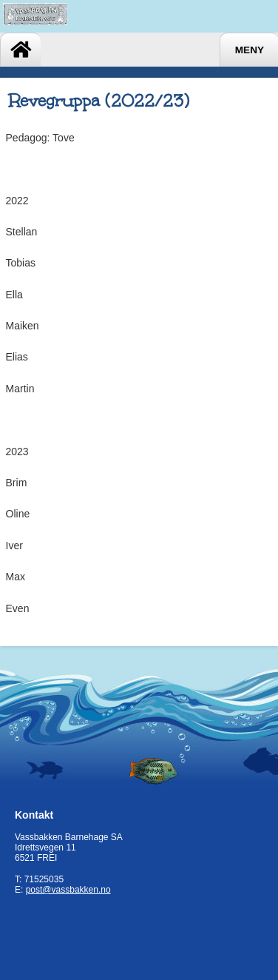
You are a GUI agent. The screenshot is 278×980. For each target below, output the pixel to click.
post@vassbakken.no (68, 890)
